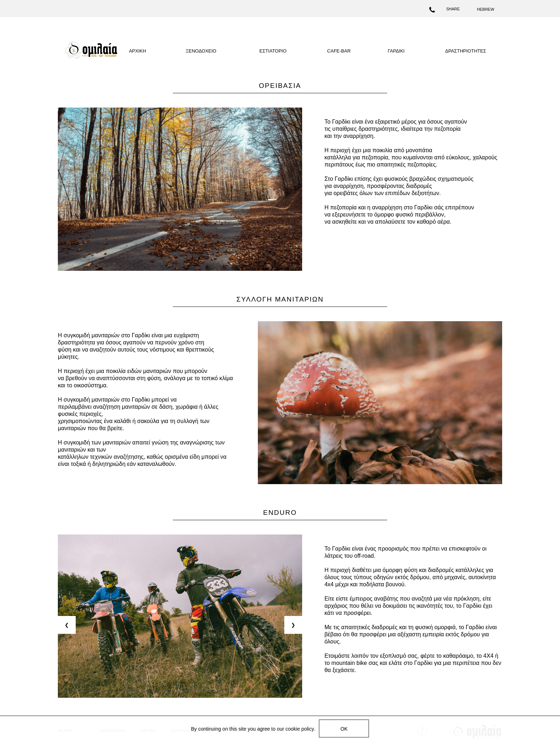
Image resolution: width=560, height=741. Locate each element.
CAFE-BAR (339, 51)
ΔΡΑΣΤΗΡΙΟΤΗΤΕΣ (466, 51)
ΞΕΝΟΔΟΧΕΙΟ (201, 51)
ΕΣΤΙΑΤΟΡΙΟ (273, 51)
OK (344, 729)
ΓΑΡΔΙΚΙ (396, 51)
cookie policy (300, 729)
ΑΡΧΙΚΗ (137, 51)
